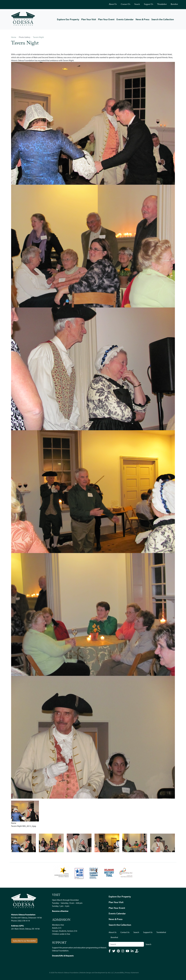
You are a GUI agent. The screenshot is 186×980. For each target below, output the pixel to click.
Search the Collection (163, 19)
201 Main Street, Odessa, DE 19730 (25, 929)
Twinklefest (162, 4)
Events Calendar (125, 19)
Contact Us (126, 4)
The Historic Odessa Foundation (67, 973)
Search (137, 4)
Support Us (149, 4)
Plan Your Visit (89, 19)
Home (14, 37)
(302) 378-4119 (24, 921)
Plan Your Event (106, 19)
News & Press (142, 19)
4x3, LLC (111, 973)
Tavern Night (38, 37)
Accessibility (119, 973)
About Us (113, 4)
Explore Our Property (68, 19)
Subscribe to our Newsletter (24, 941)
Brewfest (174, 4)
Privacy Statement (132, 973)
